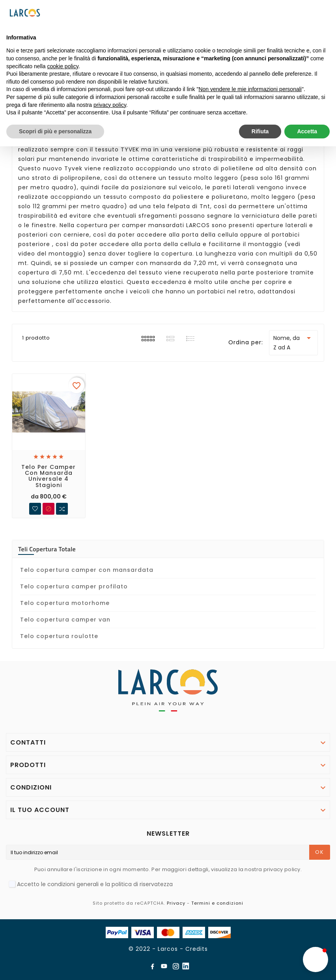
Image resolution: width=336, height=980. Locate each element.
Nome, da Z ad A (293, 342)
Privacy (176, 903)
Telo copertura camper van (65, 620)
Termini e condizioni (217, 903)
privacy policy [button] (110, 105)
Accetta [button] (307, 131)
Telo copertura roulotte (59, 636)
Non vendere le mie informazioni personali (250, 89)
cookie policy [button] (63, 66)
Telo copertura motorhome (65, 603)
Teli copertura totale (47, 549)
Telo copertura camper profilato (74, 586)
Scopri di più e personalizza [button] (55, 131)
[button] (315, 959)
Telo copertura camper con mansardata (87, 570)
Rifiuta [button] (260, 131)
